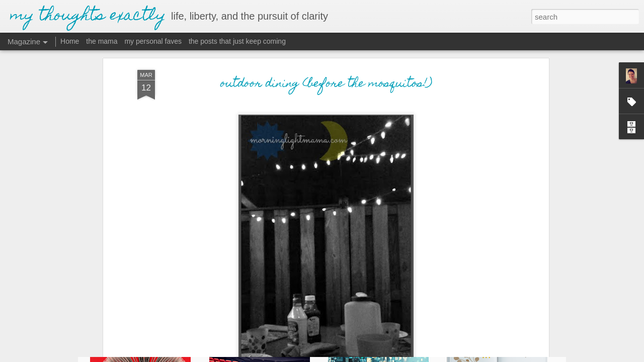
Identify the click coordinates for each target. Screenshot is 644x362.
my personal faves (153, 41)
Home (70, 41)
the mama (102, 41)
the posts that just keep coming (237, 41)
